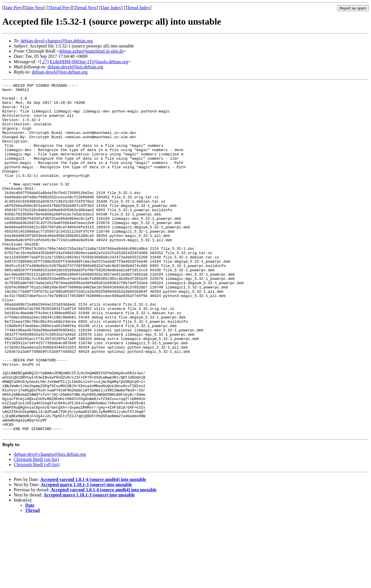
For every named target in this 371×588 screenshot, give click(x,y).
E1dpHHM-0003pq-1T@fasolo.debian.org (89, 62)
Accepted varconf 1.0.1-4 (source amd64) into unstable (93, 550)
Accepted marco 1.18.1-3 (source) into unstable (86, 555)
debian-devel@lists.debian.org (75, 67)
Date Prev (13, 8)
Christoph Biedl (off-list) (37, 535)
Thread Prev (59, 8)
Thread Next (85, 8)
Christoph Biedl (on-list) (36, 530)
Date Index (111, 8)
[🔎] (44, 62)
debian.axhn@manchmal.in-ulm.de (91, 51)
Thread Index (138, 8)
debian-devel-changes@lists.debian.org (57, 41)
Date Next (35, 8)
